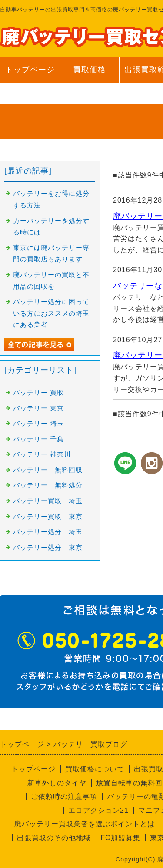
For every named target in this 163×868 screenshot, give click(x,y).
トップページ (30, 70)
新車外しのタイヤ (57, 783)
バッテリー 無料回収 (48, 470)
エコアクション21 (98, 810)
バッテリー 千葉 (38, 439)
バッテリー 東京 (38, 408)
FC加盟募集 (120, 838)
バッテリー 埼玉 (38, 424)
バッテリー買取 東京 (48, 517)
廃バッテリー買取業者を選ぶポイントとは (85, 824)
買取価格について (95, 769)
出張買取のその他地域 (54, 838)
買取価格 (90, 70)
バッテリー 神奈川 (42, 454)
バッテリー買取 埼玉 (48, 501)
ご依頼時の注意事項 (64, 796)
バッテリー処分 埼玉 (48, 532)
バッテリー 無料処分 (48, 485)
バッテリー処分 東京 (48, 548)
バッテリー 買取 (38, 393)
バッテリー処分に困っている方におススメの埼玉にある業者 (51, 313)
